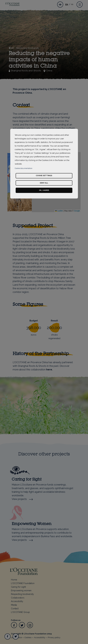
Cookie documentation (24, 168)
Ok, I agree (44, 190)
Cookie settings (44, 176)
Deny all (44, 183)
